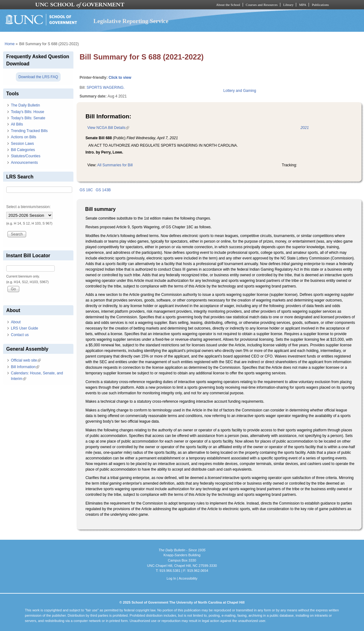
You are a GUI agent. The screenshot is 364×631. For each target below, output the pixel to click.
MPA (303, 5)
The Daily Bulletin (25, 105)
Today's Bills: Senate (28, 118)
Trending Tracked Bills (29, 131)
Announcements (24, 163)
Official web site (26, 360)
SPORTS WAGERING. (105, 88)
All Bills (17, 124)
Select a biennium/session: (28, 207)
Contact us (20, 335)
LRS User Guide (24, 328)
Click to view (120, 78)
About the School (228, 5)
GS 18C (86, 190)
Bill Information (25, 367)
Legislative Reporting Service (131, 21)
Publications (320, 5)
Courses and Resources (262, 5)
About (16, 322)
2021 (305, 128)
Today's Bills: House (28, 112)
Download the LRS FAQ (38, 77)
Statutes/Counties (26, 156)
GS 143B (103, 190)
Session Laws (22, 144)
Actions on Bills (23, 137)
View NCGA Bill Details (108, 128)
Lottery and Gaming (240, 91)
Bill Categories (23, 150)
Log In (171, 578)
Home (10, 44)
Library (288, 5)
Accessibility (188, 578)
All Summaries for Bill (115, 165)
